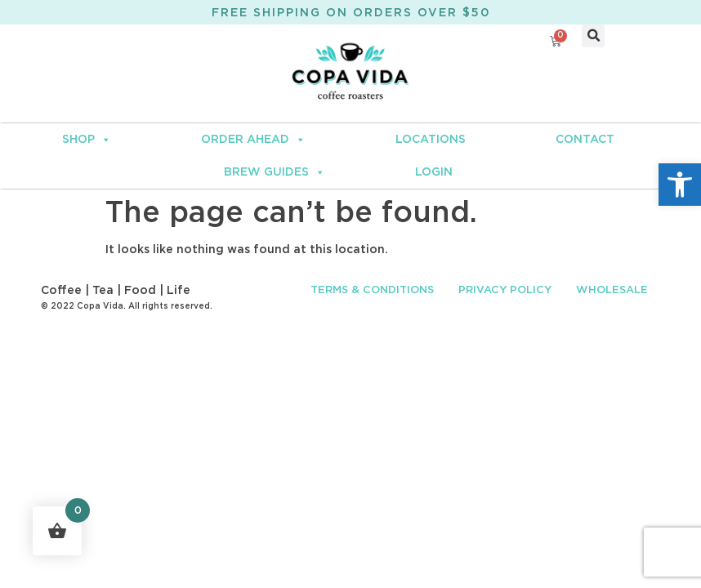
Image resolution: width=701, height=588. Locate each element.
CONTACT (585, 140)
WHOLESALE (612, 290)
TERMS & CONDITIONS (372, 290)
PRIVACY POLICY (505, 290)
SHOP (87, 140)
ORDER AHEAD (253, 140)
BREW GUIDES (275, 172)
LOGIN (434, 172)
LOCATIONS (431, 140)
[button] (680, 185)
